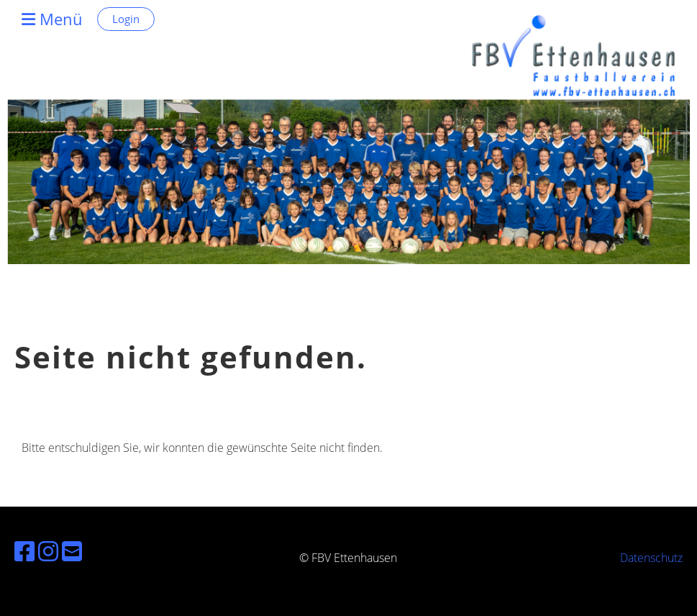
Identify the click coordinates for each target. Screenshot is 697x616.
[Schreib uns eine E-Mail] (72, 551)
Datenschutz (651, 558)
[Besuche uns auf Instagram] (48, 551)
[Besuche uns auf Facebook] (24, 551)
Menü (52, 19)
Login (126, 19)
